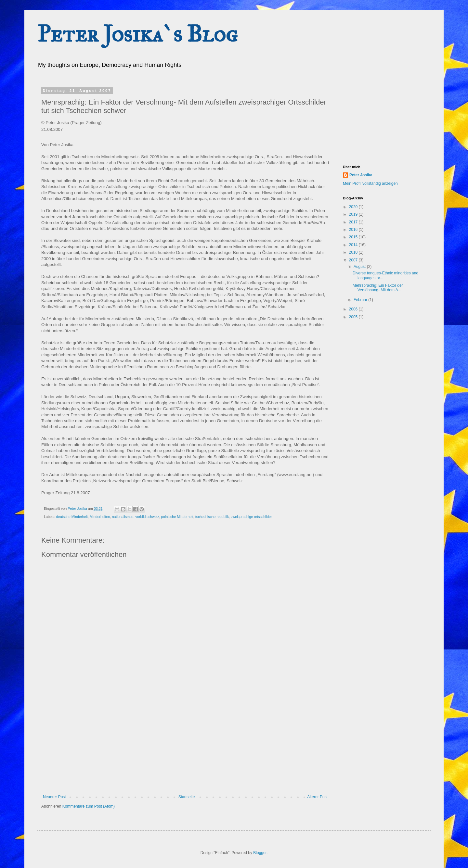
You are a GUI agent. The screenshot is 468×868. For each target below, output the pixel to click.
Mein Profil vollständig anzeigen (370, 183)
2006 (354, 309)
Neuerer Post (54, 797)
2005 (354, 317)
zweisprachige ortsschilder (251, 517)
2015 (354, 237)
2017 (354, 222)
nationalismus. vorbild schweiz (135, 517)
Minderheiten (100, 517)
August (360, 267)
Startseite (187, 797)
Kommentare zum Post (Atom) (89, 806)
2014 (354, 245)
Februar (361, 300)
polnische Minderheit (177, 517)
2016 (354, 230)
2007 (354, 260)
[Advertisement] (185, 746)
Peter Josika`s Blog (137, 34)
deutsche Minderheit (72, 517)
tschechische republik (212, 517)
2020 (354, 207)
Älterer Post (317, 797)
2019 (354, 214)
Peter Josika (361, 175)
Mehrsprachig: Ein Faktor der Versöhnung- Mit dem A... (378, 288)
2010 (354, 252)
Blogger (260, 853)
